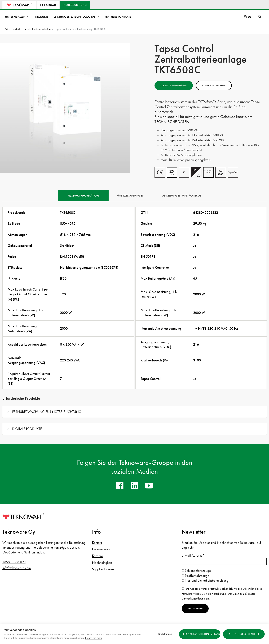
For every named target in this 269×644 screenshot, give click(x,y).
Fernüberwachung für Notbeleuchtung (47, 412)
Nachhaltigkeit (102, 563)
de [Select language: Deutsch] (250, 17)
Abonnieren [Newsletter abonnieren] (195, 609)
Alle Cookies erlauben (244, 634)
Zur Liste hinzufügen (174, 85)
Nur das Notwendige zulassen (201, 634)
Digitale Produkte (27, 429)
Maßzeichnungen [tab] (130, 196)
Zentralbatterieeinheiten (38, 29)
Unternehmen (15, 17)
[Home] (6, 29)
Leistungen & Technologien (74, 17)
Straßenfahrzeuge (195, 576)
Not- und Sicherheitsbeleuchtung (205, 580)
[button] (260, 17)
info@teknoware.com (17, 568)
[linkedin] (134, 486)
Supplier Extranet (104, 569)
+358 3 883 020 (14, 562)
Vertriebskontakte (118, 17)
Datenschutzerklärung (193, 599)
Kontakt (97, 543)
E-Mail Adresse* (193, 555)
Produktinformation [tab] (83, 196)
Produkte (42, 17)
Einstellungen (165, 634)
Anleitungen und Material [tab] (182, 196)
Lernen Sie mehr (94, 638)
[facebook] (120, 486)
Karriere (98, 556)
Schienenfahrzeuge (196, 570)
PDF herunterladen (214, 85)
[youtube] (149, 486)
